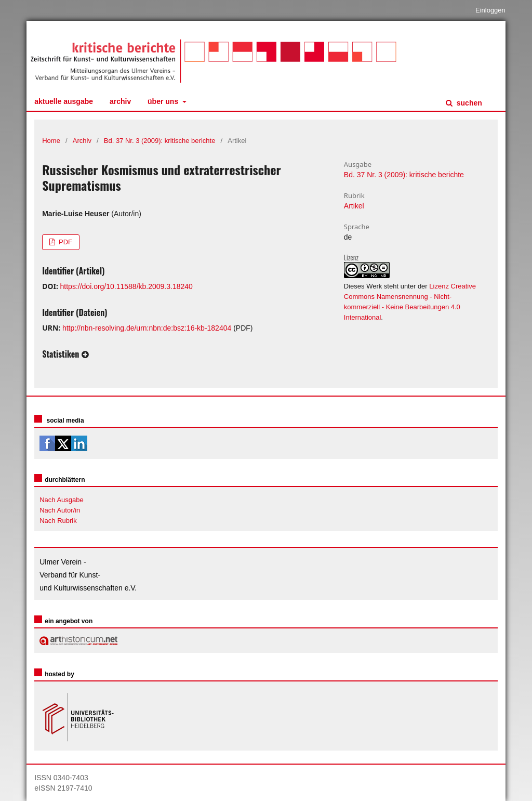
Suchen (468, 103)
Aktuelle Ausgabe (64, 101)
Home (51, 141)
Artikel (354, 206)
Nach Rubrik (58, 521)
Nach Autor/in (60, 510)
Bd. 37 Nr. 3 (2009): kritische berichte (160, 141)
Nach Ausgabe (62, 500)
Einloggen (490, 10)
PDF (64, 242)
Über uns (164, 101)
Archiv (120, 101)
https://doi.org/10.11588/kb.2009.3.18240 (127, 286)
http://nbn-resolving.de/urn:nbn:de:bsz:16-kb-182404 (147, 328)
